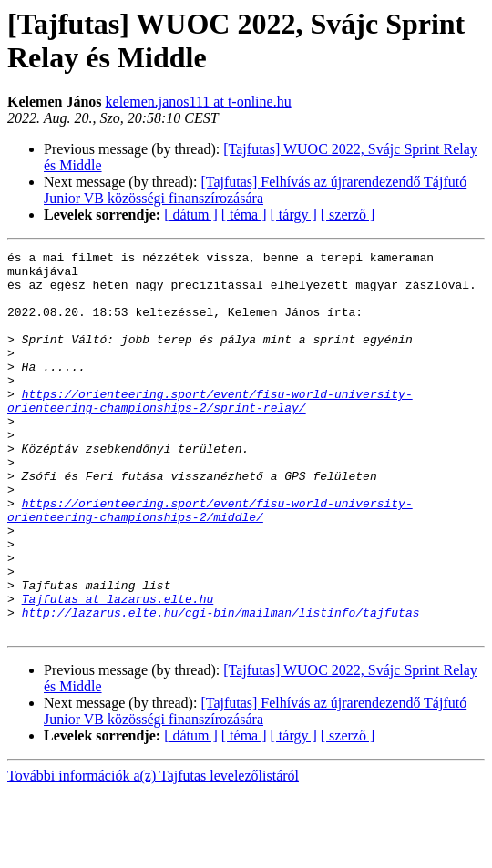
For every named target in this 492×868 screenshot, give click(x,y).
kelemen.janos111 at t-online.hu (199, 102)
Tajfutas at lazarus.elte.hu (118, 669)
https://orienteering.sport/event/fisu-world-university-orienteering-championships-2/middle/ (210, 563)
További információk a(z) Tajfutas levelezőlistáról (153, 852)
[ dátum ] (191, 214)
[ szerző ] (348, 214)
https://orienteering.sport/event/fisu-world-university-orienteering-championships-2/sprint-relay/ (210, 432)
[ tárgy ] (294, 214)
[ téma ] (244, 214)
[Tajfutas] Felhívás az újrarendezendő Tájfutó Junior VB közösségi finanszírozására (255, 190)
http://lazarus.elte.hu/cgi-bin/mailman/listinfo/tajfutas (221, 686)
